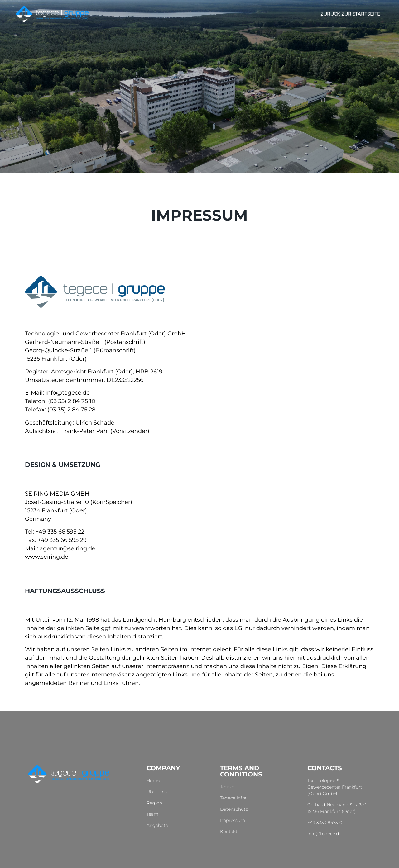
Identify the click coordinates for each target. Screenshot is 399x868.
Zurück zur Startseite (350, 14)
